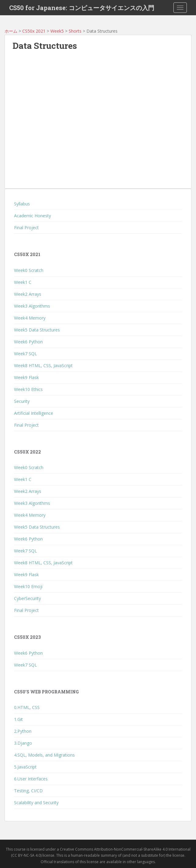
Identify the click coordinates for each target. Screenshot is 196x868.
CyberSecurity (27, 598)
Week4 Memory (30, 318)
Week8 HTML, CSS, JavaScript (43, 365)
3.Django (23, 743)
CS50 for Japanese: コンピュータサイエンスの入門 (82, 8)
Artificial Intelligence (34, 413)
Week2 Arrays (28, 294)
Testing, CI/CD (28, 791)
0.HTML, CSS (27, 707)
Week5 (57, 31)
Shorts (75, 31)
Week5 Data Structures (37, 330)
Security (22, 401)
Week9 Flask (26, 377)
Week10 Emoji (28, 586)
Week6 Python (28, 342)
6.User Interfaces (31, 779)
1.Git (18, 719)
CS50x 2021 (34, 31)
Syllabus (22, 204)
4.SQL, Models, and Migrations (44, 755)
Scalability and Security (36, 803)
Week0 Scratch (29, 270)
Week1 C (23, 282)
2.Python (23, 731)
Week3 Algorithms (32, 306)
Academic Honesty (33, 216)
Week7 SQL (25, 354)
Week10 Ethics (28, 389)
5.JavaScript (25, 767)
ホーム (11, 31)
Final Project (26, 228)
